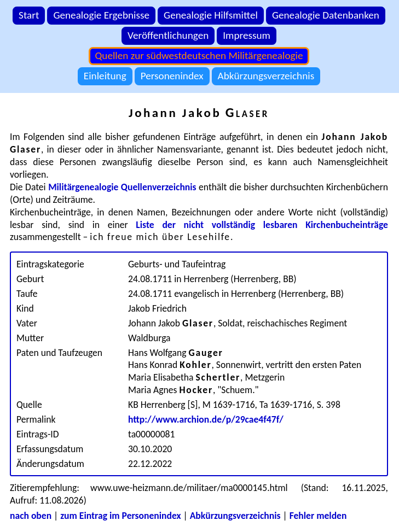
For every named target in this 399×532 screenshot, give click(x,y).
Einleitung (105, 76)
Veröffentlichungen (168, 35)
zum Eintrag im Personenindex (120, 516)
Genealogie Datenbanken (326, 15)
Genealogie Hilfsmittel (211, 15)
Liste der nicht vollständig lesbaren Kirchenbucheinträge (262, 225)
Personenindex (172, 76)
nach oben (31, 516)
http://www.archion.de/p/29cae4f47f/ (206, 419)
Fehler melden (318, 516)
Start (29, 15)
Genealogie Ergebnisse (101, 15)
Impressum (247, 35)
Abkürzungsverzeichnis (266, 76)
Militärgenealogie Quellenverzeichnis (122, 187)
